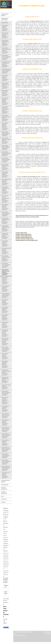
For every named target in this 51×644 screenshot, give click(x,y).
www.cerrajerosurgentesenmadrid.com (6, 565)
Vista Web (48, 634)
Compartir (6, 628)
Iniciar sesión (47, 632)
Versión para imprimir (20, 632)
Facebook (6, 593)
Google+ (6, 586)
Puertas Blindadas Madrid (6, 539)
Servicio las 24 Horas (5, 533)
